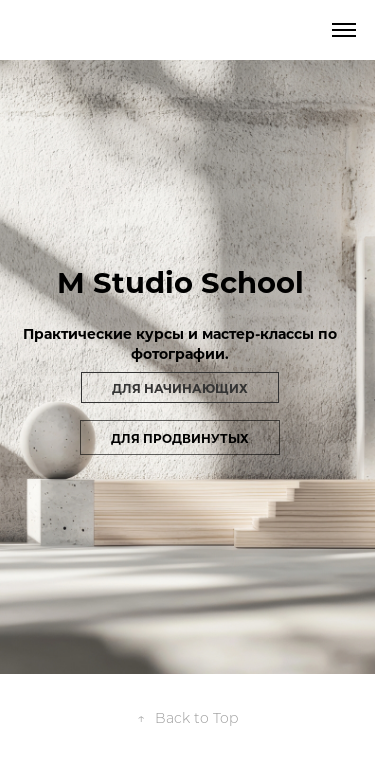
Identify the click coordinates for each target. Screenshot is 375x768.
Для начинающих (180, 388)
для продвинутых (180, 438)
